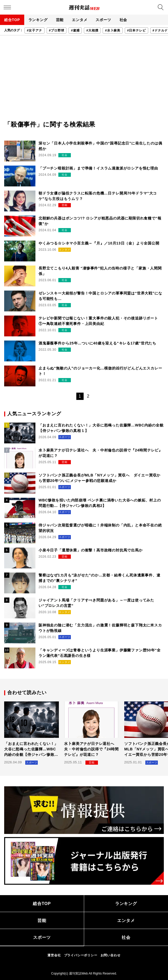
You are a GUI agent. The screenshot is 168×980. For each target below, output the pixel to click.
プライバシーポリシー (81, 955)
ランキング (38, 20)
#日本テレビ (136, 30)
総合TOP (12, 20)
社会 (123, 20)
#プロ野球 (57, 30)
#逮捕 (75, 30)
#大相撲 (92, 30)
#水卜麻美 (113, 30)
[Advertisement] (84, 81)
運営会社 (54, 955)
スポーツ (103, 20)
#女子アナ (35, 30)
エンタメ (80, 20)
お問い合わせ (111, 955)
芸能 (60, 20)
